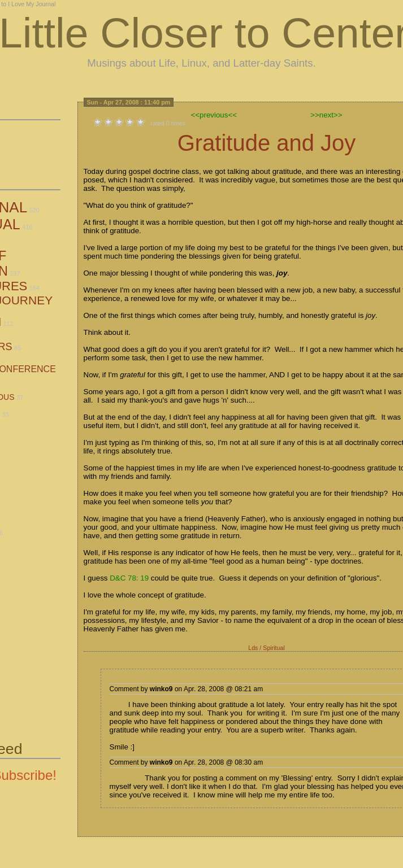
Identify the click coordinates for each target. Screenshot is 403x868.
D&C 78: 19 (129, 578)
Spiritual (274, 648)
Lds (253, 648)
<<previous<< (214, 115)
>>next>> (326, 115)
